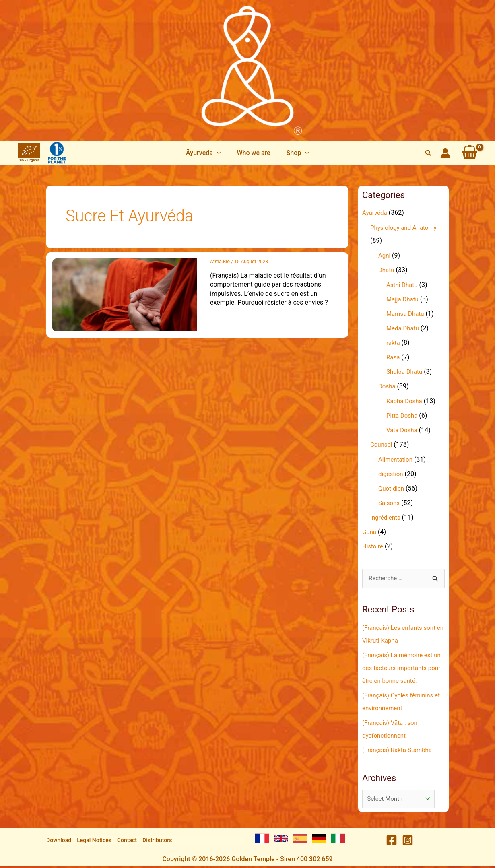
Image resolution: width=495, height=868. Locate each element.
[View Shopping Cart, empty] (470, 153)
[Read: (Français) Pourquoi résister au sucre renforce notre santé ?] (125, 294)
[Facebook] (392, 842)
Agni (385, 255)
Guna (370, 532)
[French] (262, 840)
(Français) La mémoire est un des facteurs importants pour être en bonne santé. (401, 668)
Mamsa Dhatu (406, 314)
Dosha (387, 386)
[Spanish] (300, 840)
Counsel (382, 444)
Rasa (394, 357)
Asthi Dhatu (403, 285)
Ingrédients (386, 517)
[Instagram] (408, 842)
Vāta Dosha (403, 430)
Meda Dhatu (404, 328)
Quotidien (392, 488)
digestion (392, 474)
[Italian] (338, 840)
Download (59, 842)
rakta (394, 343)
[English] (281, 840)
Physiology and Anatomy (406, 228)
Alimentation (397, 459)
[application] (220, 153)
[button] (206, 153)
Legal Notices (94, 842)
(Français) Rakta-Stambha (399, 750)
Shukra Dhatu (405, 372)
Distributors (157, 842)
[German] (319, 840)
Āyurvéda (375, 213)
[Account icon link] (445, 153)
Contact (127, 842)
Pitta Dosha (403, 415)
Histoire (373, 546)
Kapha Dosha (405, 401)
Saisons (390, 503)
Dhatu (387, 270)
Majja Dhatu (403, 299)
